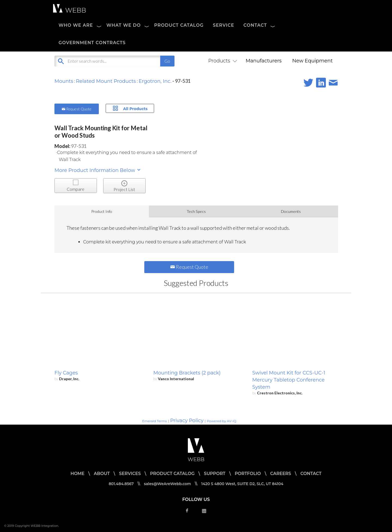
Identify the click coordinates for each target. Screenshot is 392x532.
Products (222, 61)
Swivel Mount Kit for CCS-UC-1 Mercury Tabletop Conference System (289, 380)
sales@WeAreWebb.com (167, 484)
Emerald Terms (154, 421)
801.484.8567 (120, 484)
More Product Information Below (98, 170)
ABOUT (100, 474)
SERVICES (129, 474)
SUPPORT (215, 474)
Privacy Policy (187, 421)
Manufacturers (264, 61)
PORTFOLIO (249, 474)
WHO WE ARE (76, 25)
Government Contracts (92, 43)
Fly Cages (66, 373)
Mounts (64, 81)
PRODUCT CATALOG (179, 25)
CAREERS (282, 474)
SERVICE (223, 25)
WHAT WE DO (124, 25)
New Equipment (312, 61)
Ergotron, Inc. (155, 81)
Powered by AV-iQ (221, 421)
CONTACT (255, 25)
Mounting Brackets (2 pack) (187, 373)
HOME (76, 474)
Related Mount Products (106, 81)
